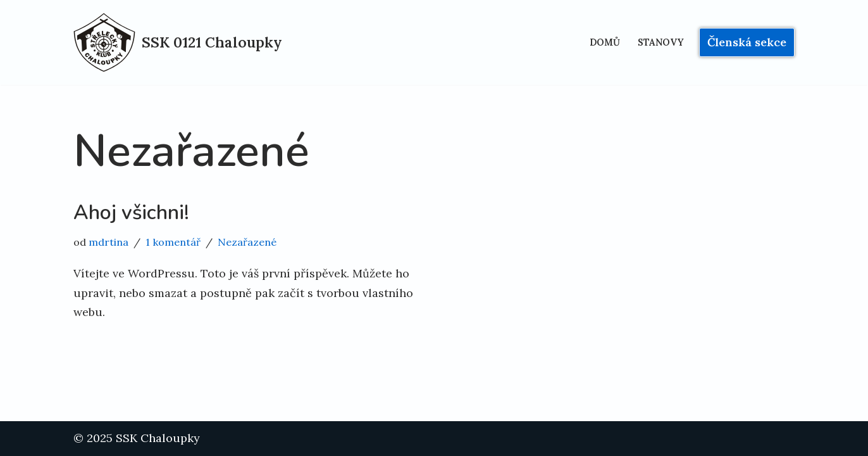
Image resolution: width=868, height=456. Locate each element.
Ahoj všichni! (131, 212)
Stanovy (661, 42)
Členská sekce (747, 42)
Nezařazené (247, 242)
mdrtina (108, 242)
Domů (605, 42)
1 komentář (173, 242)
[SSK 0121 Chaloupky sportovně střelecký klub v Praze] (178, 42)
